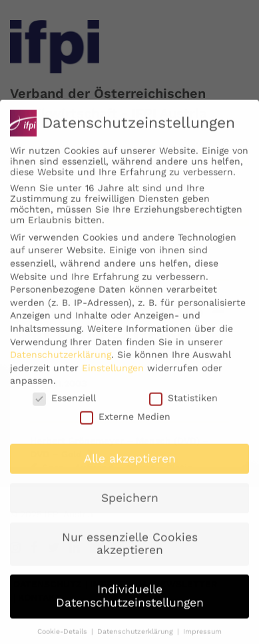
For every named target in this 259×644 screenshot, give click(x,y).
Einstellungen (113, 378)
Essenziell (64, 408)
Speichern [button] (130, 508)
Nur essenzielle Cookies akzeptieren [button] (130, 554)
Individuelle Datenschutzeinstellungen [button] (130, 606)
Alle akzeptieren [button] (130, 469)
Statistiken (183, 408)
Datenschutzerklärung (61, 365)
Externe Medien (125, 427)
